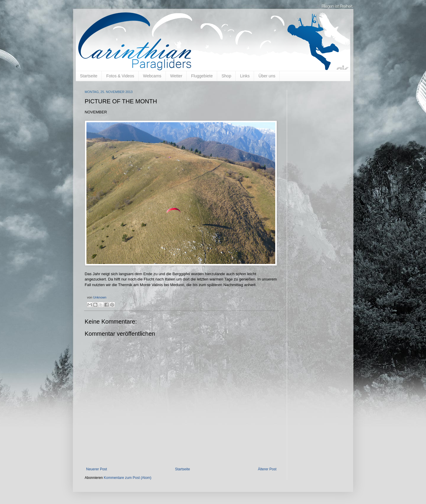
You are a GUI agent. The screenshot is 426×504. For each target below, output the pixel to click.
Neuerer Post (97, 469)
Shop (226, 76)
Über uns (267, 76)
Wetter (176, 76)
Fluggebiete (202, 76)
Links (245, 76)
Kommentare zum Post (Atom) (128, 478)
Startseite (89, 76)
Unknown (100, 297)
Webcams (152, 76)
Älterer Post (267, 469)
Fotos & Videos (120, 76)
